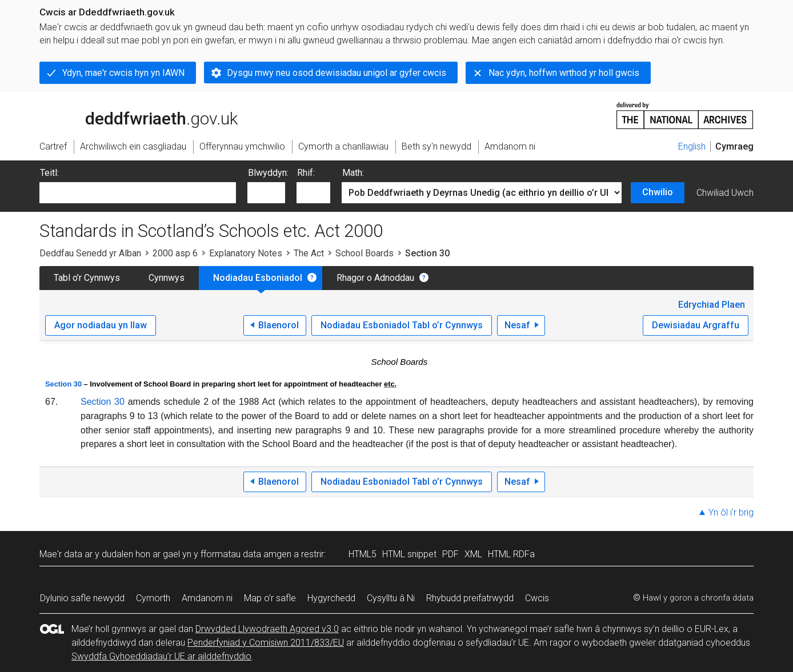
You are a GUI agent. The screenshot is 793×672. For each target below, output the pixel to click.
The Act (309, 253)
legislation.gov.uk (130, 115)
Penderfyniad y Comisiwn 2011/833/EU (266, 643)
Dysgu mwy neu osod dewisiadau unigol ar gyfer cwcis (337, 73)
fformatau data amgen (246, 554)
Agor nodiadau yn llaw (101, 325)
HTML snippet (409, 554)
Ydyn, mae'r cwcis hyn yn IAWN (123, 73)
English (692, 146)
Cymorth (153, 598)
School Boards (365, 253)
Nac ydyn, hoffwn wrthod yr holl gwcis (564, 73)
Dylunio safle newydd (82, 598)
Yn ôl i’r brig (731, 512)
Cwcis (537, 598)
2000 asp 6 (175, 253)
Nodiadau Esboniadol (258, 278)
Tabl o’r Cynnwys (87, 278)
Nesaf (517, 325)
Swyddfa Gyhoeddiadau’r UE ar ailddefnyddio (161, 656)
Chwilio (658, 192)
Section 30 (63, 384)
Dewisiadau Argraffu (696, 325)
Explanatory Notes (246, 253)
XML (473, 554)
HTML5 (363, 554)
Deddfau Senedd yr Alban (90, 253)
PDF (450, 554)
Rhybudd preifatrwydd (470, 598)
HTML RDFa (511, 554)
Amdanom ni (207, 598)
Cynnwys (167, 278)
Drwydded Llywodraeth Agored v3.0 (267, 629)
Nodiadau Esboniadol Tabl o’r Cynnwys (402, 325)
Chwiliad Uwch (725, 193)
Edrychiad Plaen (712, 305)
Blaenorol (279, 325)
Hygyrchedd (331, 598)
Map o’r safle (270, 598)
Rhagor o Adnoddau (375, 278)
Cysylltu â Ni (391, 598)
